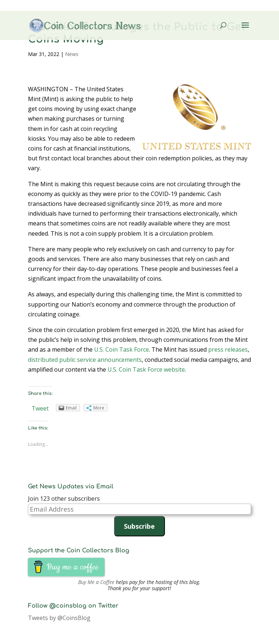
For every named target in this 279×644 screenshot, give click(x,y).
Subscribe (139, 526)
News (72, 54)
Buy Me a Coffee (96, 582)
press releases (228, 349)
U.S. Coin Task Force (122, 349)
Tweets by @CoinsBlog (59, 618)
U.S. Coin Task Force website (146, 369)
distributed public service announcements (85, 360)
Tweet (40, 408)
